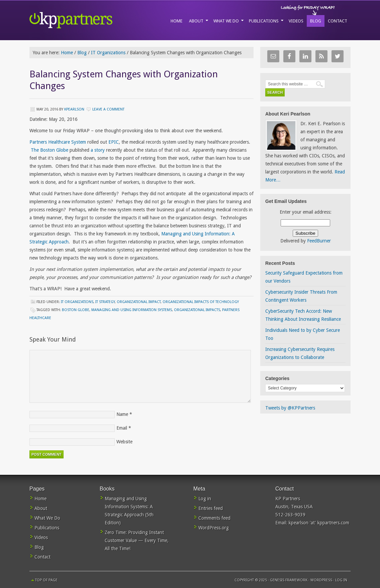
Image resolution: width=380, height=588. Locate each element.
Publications (47, 528)
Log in (205, 499)
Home (40, 499)
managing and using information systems (132, 310)
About (41, 508)
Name (122, 414)
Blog (39, 547)
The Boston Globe (50, 150)
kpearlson (74, 109)
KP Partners (86, 20)
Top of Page (46, 580)
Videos (41, 537)
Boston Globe (76, 310)
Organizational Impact (139, 302)
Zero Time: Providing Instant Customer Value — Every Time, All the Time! (137, 540)
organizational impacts (197, 310)
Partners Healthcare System (58, 142)
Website (124, 442)
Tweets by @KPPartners (290, 408)
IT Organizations (77, 302)
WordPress (321, 580)
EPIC (114, 142)
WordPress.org (214, 528)
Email (122, 428)
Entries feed (211, 508)
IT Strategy (105, 302)
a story (98, 150)
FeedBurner (319, 241)
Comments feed (214, 518)
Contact (42, 557)
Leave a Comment (108, 109)
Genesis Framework (289, 580)
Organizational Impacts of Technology (201, 302)
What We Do (47, 518)
